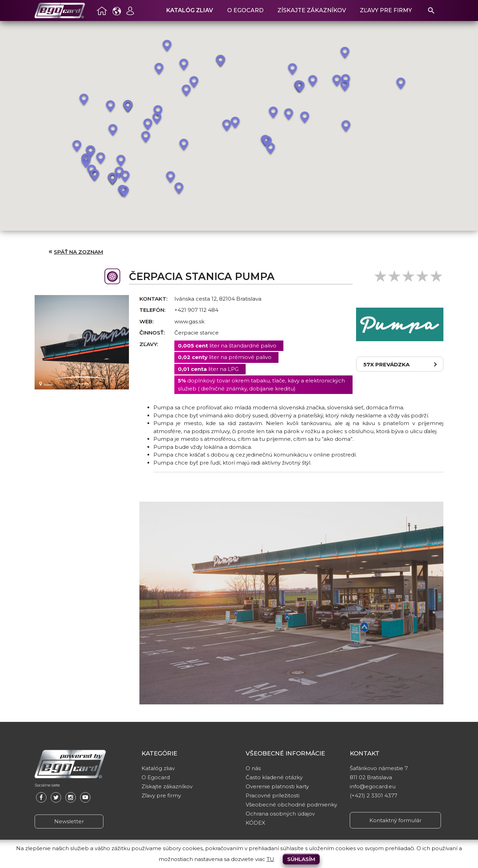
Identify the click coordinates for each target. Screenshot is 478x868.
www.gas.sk (189, 321)
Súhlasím (301, 859)
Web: (146, 321)
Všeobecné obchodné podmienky (291, 805)
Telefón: (152, 310)
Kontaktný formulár (395, 820)
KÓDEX (255, 823)
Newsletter (69, 821)
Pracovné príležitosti (273, 795)
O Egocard (245, 10)
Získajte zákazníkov (312, 10)
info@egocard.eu (373, 786)
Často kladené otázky (274, 777)
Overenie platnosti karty (277, 786)
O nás (253, 768)
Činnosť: (152, 333)
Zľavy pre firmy (386, 10)
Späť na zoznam (78, 252)
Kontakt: (153, 299)
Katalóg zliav (190, 10)
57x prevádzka (386, 364)
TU (270, 859)
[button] (124, 192)
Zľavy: (149, 344)
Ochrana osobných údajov (280, 814)
